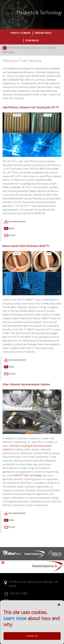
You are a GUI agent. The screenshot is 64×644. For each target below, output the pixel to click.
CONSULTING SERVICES (43, 33)
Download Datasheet (15, 222)
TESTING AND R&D (32, 41)
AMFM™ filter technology (28, 475)
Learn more (15, 637)
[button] (59, 624)
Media (9, 228)
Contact (10, 235)
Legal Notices (13, 615)
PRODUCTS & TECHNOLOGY (20, 33)
